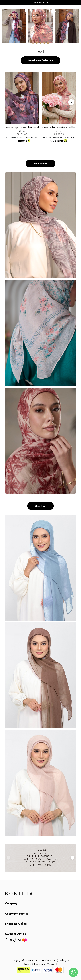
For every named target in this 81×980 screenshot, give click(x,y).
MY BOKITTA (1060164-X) (45, 960)
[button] (33, 43)
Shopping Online (16, 924)
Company (11, 903)
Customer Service (17, 914)
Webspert (52, 964)
